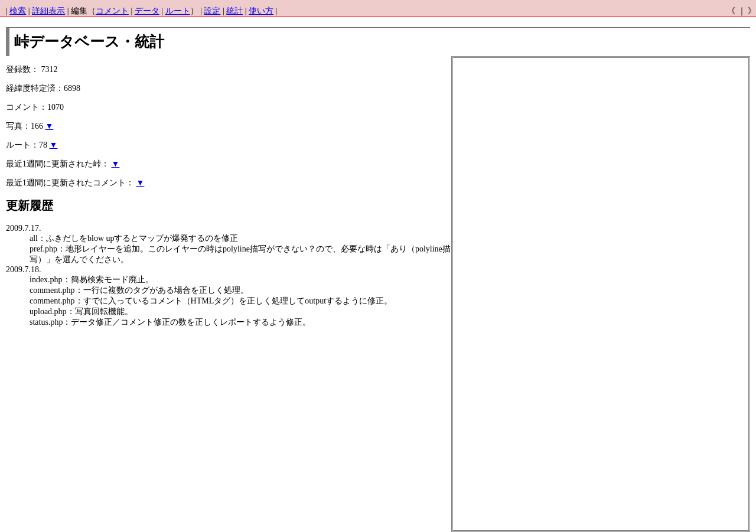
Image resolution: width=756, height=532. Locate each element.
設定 (212, 11)
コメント (112, 11)
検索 (18, 11)
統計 (234, 11)
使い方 (261, 11)
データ (147, 11)
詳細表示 (48, 11)
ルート (178, 11)
